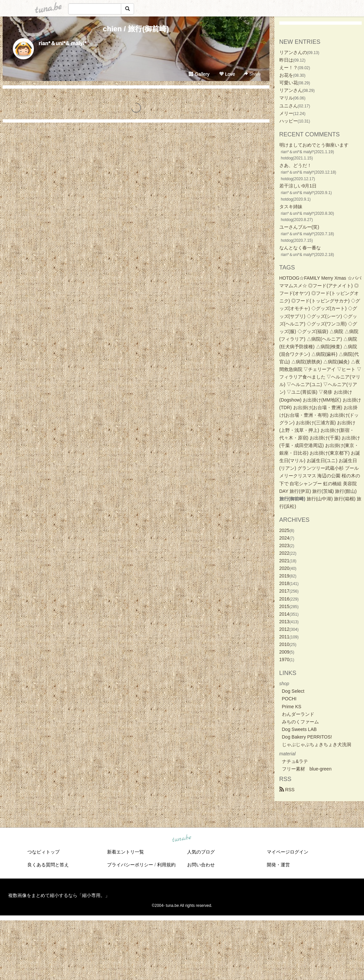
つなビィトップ (43, 852)
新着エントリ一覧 (126, 852)
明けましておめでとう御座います (314, 145)
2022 (284, 553)
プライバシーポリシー (130, 865)
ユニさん (289, 106)
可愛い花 (289, 83)
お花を (286, 75)
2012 (284, 629)
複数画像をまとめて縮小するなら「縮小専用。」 (59, 895)
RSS (287, 790)
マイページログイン (288, 852)
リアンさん (291, 90)
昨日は (286, 60)
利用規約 (166, 865)
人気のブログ (201, 852)
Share (252, 74)
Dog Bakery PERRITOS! (307, 737)
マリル (286, 98)
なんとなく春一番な (300, 248)
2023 (284, 546)
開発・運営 (278, 865)
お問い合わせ (201, 865)
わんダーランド (298, 714)
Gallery (199, 74)
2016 (284, 599)
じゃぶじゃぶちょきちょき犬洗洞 (317, 744)
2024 (284, 538)
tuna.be (182, 839)
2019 (284, 576)
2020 (284, 568)
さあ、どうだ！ (295, 165)
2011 (284, 637)
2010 (284, 644)
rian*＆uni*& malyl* (63, 43)
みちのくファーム (300, 722)
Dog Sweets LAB (299, 729)
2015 (284, 606)
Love (227, 74)
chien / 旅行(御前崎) (136, 29)
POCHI (289, 699)
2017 (284, 591)
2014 (284, 614)
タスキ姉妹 (291, 207)
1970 (284, 659)
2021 (284, 561)
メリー (286, 113)
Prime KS (292, 707)
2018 (284, 583)
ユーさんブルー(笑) (299, 227)
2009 (284, 652)
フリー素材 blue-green (307, 769)
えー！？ (289, 68)
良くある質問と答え (48, 865)
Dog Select (293, 691)
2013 (284, 622)
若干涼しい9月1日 (298, 186)
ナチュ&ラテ (295, 761)
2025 (284, 530)
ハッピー (289, 121)
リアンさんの (293, 52)
